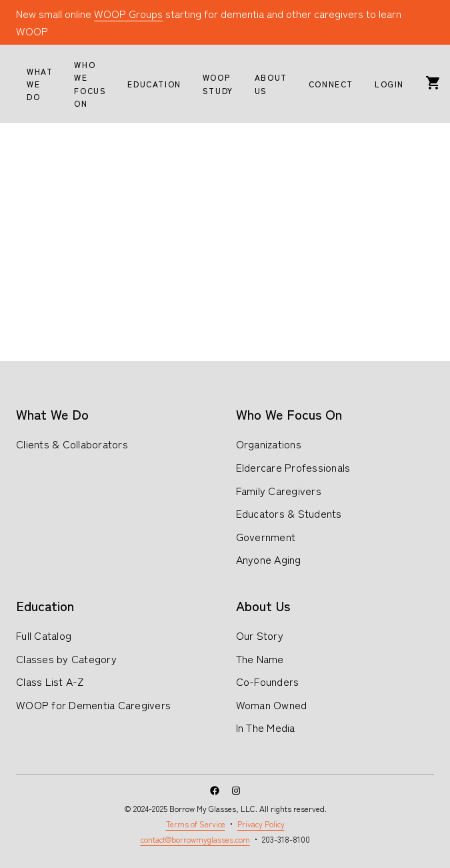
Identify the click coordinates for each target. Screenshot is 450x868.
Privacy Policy (261, 824)
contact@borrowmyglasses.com (195, 839)
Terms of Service (196, 824)
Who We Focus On (289, 414)
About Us (263, 605)
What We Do (52, 414)
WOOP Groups (128, 13)
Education (45, 605)
